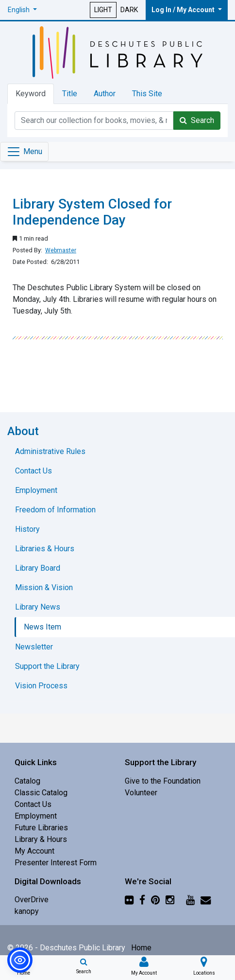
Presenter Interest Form (56, 863)
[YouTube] (190, 900)
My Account (34, 851)
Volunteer (141, 793)
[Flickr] (129, 900)
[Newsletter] (206, 900)
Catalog (27, 781)
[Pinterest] (155, 900)
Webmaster (61, 250)
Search (197, 120)
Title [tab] (70, 94)
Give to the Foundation (163, 781)
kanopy (27, 911)
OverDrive (32, 900)
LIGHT (103, 10)
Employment (36, 816)
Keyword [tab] (31, 94)
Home (141, 948)
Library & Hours (41, 839)
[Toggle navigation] (24, 152)
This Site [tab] (147, 94)
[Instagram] (170, 900)
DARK (129, 10)
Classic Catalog (41, 793)
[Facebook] (142, 900)
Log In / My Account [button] (184, 10)
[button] (22, 10)
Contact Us (33, 804)
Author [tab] (105, 94)
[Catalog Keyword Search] (94, 121)
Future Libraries (41, 828)
